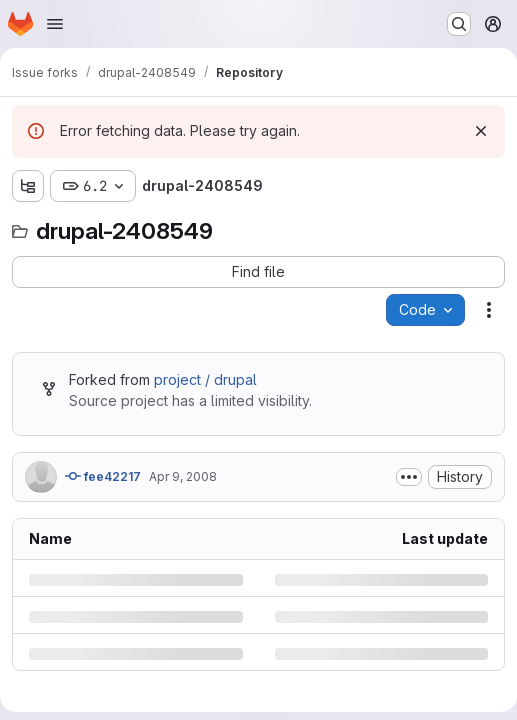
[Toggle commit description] (409, 477)
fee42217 (103, 476)
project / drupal (205, 379)
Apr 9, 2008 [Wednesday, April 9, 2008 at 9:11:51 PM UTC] (183, 476)
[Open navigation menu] (55, 24)
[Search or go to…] (459, 24)
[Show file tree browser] (28, 186)
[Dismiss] (481, 131)
